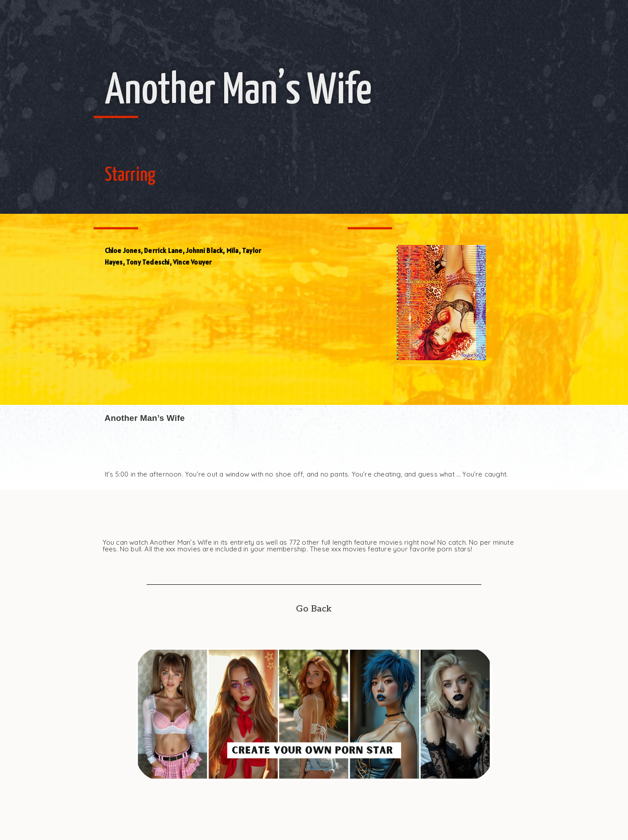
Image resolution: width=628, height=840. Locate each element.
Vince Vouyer (192, 262)
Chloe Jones (123, 251)
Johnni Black (204, 251)
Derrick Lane (163, 251)
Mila (233, 251)
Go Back (314, 609)
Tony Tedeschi (148, 262)
